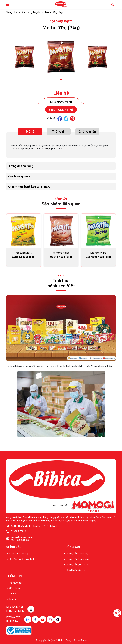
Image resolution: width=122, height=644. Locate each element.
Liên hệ (61, 93)
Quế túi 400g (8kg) (61, 257)
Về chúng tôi (15, 583)
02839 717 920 (18, 531)
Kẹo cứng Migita (61, 21)
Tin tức (13, 594)
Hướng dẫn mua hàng (77, 553)
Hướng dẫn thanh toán (78, 559)
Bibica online (61, 109)
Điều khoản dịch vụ (76, 570)
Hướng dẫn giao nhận (77, 564)
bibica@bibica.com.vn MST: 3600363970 (22, 539)
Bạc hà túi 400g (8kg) (98, 257)
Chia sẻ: (52, 118)
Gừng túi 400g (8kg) (24, 257)
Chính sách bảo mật (19, 553)
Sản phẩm (15, 588)
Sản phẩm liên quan (61, 204)
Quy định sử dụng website (22, 559)
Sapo (84, 640)
